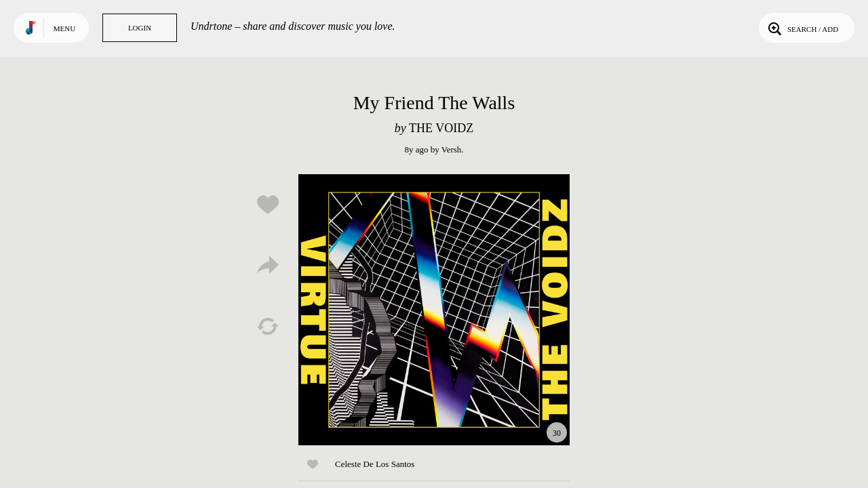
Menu (64, 28)
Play (434, 310)
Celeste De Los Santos (375, 464)
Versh (452, 149)
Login (140, 28)
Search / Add (802, 28)
